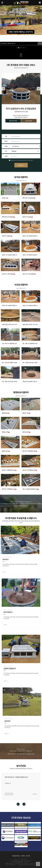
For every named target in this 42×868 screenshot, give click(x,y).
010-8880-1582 (30, 754)
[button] (17, 48)
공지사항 (28, 856)
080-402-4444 (13, 121)
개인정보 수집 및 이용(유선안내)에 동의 (19, 160)
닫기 (40, 43)
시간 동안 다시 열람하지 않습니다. (8, 43)
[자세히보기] (30, 160)
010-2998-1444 (21, 754)
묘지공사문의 (29, 121)
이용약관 (23, 856)
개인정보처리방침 (16, 856)
